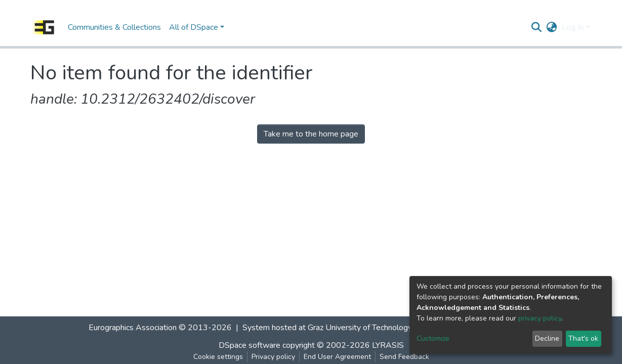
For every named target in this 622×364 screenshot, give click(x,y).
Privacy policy (273, 357)
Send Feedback (404, 357)
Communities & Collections (114, 27)
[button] (551, 27)
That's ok (583, 338)
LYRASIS (388, 345)
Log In (573, 27)
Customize (433, 338)
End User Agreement (337, 357)
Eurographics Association (133, 328)
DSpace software (250, 345)
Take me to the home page (311, 134)
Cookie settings (218, 357)
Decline (547, 338)
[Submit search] (536, 27)
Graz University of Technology (360, 328)
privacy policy (540, 318)
